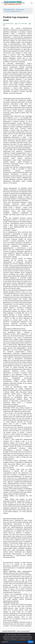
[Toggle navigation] (32, 3)
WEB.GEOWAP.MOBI (9, 10)
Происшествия (20, 10)
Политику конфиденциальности (18, 642)
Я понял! (31, 642)
